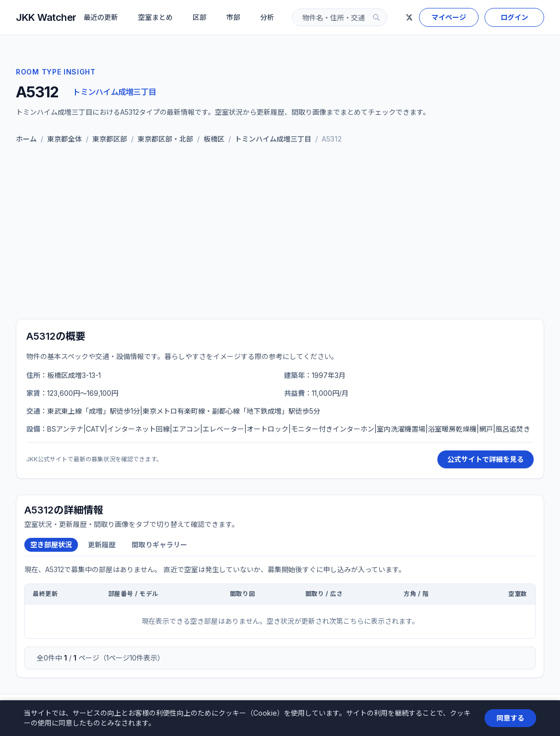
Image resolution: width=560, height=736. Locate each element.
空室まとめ (155, 17)
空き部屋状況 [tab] (51, 545)
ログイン (514, 17)
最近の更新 (101, 17)
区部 (200, 17)
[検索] (376, 17)
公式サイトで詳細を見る (486, 459)
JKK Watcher (46, 17)
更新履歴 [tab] (102, 545)
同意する (510, 718)
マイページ (449, 17)
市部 (233, 17)
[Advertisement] (280, 233)
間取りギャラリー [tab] (159, 545)
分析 (267, 17)
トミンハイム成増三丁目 (114, 92)
